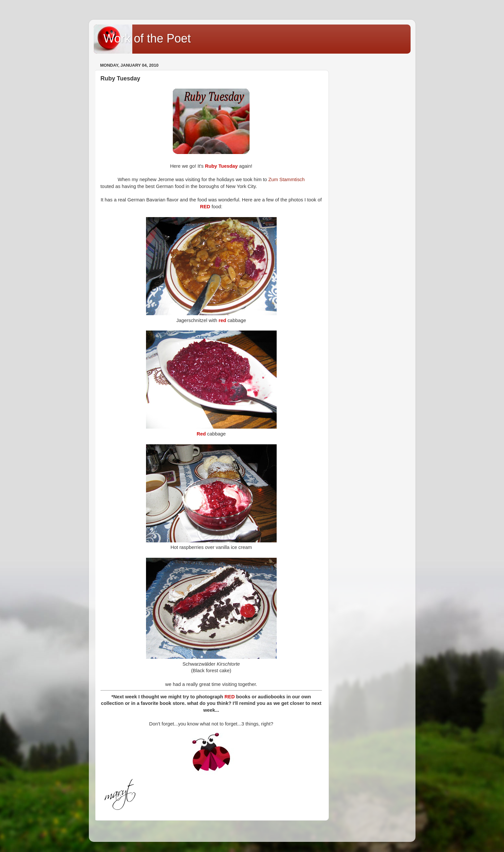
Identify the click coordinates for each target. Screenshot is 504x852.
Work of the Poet (147, 38)
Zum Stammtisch (286, 179)
